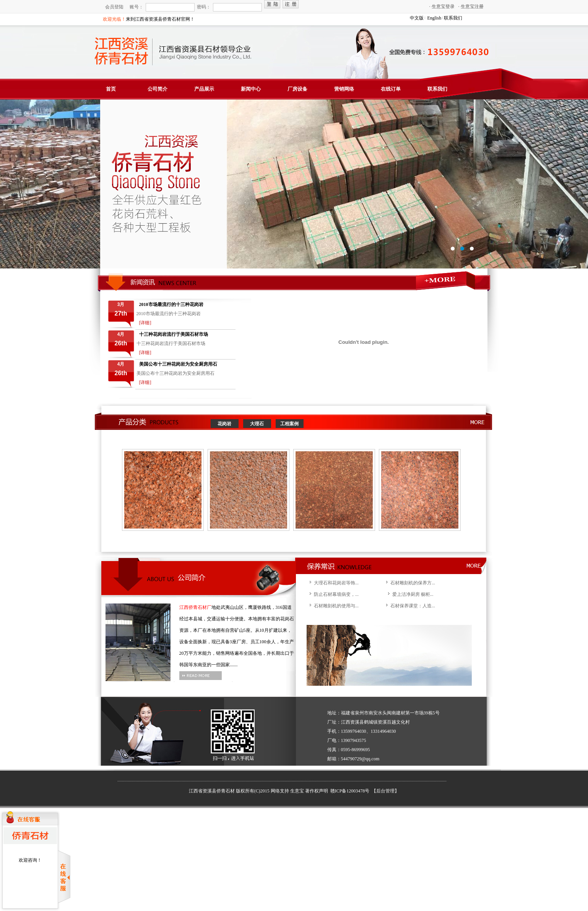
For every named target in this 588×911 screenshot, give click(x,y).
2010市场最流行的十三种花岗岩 (171, 304)
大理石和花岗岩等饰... (336, 583)
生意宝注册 (471, 7)
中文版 (417, 18)
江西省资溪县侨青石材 (212, 791)
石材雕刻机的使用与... (336, 606)
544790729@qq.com (360, 759)
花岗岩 (224, 424)
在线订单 (391, 89)
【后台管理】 (385, 791)
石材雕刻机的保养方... (413, 583)
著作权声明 (317, 791)
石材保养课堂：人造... (413, 606)
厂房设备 (297, 89)
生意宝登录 (442, 7)
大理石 (257, 424)
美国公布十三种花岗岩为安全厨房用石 (178, 364)
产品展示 (204, 89)
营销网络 (344, 89)
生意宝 (297, 791)
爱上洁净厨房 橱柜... (413, 594)
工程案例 (289, 424)
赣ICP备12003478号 (351, 791)
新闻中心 (251, 89)
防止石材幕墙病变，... (336, 594)
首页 (111, 89)
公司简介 (158, 89)
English (435, 18)
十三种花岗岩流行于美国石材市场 (174, 334)
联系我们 (453, 18)
